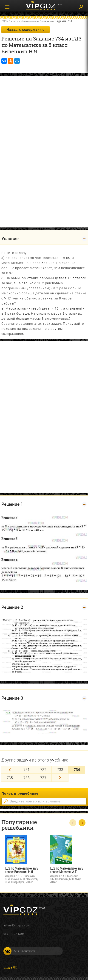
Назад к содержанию (26, 29)
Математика (29, 21)
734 (77, 770)
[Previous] (10, 770)
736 (27, 778)
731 (27, 770)
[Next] (60, 778)
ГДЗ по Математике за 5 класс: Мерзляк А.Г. (66, 870)
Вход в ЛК (10, 967)
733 (60, 770)
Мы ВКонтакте (19, 951)
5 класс (14, 21)
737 (43, 778)
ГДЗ (4, 21)
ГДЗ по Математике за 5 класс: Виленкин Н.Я (21, 870)
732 (43, 770)
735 (10, 778)
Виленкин (46, 21)
